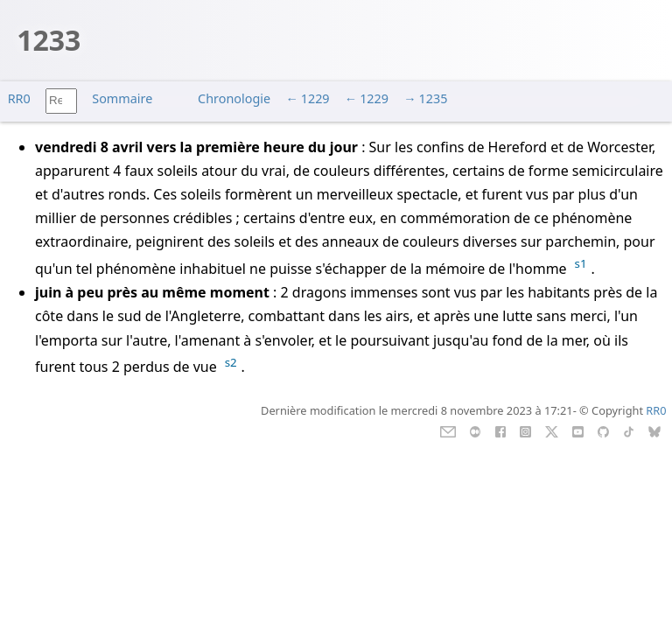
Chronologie (234, 98)
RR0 (19, 98)
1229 (315, 98)
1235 (434, 98)
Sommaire (122, 98)
